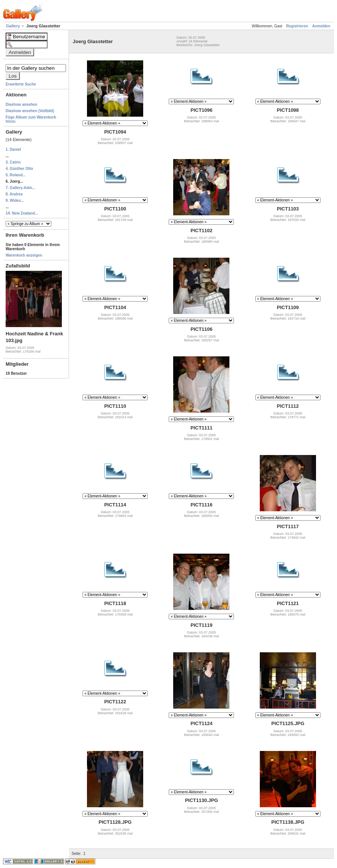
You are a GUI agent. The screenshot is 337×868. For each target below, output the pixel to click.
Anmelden (321, 26)
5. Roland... (16, 175)
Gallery (13, 26)
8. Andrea (14, 194)
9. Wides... (15, 200)
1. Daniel (13, 149)
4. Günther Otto (19, 169)
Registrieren (297, 26)
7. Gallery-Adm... (20, 188)
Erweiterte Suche (21, 84)
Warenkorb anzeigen (24, 255)
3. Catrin (13, 162)
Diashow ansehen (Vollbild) (30, 111)
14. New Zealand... (22, 213)
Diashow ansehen (21, 104)
